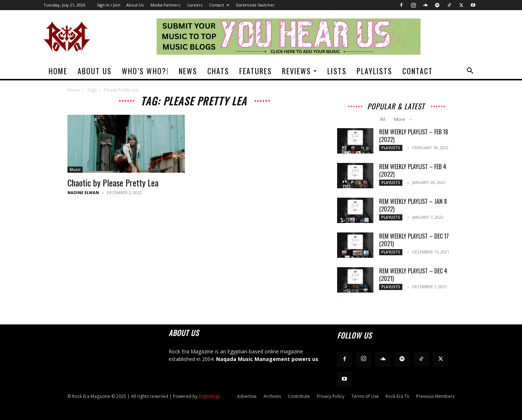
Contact (219, 5)
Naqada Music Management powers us (267, 359)
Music (75, 169)
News (188, 71)
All (383, 119)
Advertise (247, 396)
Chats (218, 71)
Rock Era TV (397, 396)
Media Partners (165, 5)
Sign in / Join (109, 5)
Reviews (300, 71)
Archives (272, 396)
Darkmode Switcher (255, 5)
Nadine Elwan (83, 192)
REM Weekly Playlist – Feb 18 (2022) (414, 136)
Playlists (374, 71)
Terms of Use (365, 396)
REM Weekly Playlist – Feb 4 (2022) (413, 170)
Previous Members (435, 396)
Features (256, 71)
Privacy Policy (331, 396)
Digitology (209, 396)
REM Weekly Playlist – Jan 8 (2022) (413, 205)
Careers (195, 5)
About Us (135, 5)
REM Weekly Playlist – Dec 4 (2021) (413, 275)
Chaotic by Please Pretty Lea (113, 182)
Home (58, 71)
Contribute (299, 396)
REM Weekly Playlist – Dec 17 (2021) (414, 240)
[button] (470, 72)
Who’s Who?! (145, 71)
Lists (337, 71)
